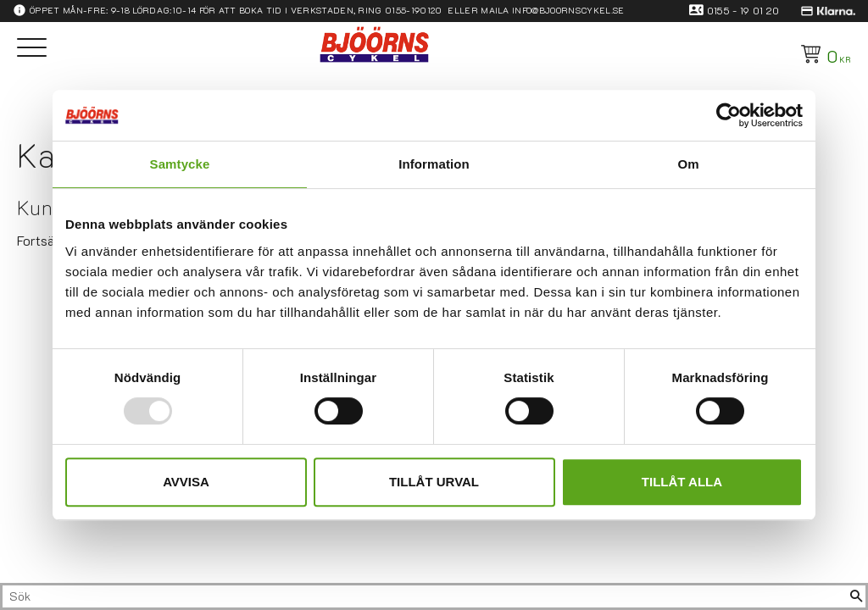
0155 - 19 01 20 (743, 10)
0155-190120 (414, 10)
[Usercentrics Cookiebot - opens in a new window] (729, 115)
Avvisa (186, 482)
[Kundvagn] (823, 54)
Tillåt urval (434, 482)
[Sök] (856, 596)
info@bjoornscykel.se (568, 10)
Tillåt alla (682, 482)
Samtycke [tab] (180, 164)
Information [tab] (434, 164)
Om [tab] (688, 164)
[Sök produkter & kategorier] (425, 596)
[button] (32, 49)
